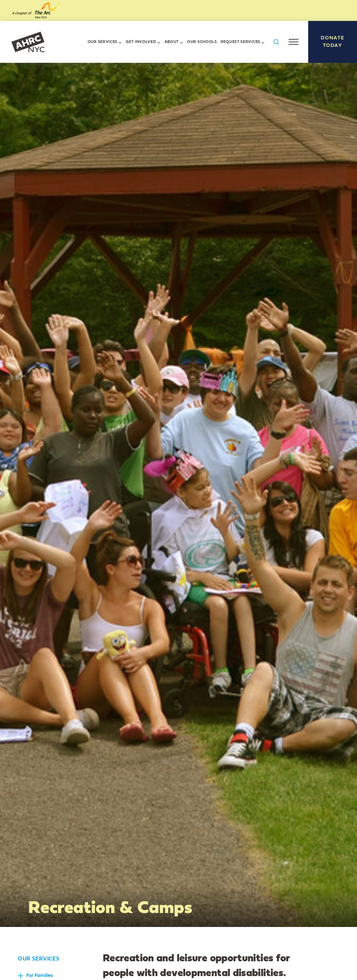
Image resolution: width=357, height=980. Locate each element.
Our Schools (202, 42)
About (172, 42)
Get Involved (141, 42)
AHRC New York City (28, 42)
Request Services (240, 42)
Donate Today (333, 42)
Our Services (102, 42)
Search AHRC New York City (276, 42)
